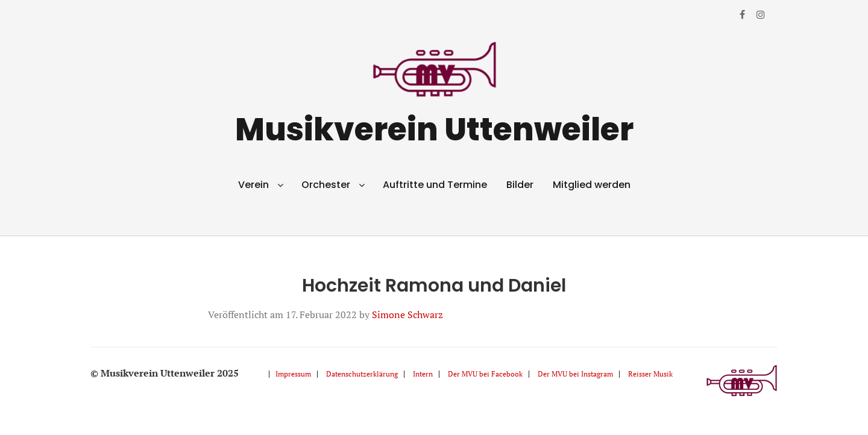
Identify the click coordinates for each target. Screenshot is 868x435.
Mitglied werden (592, 185)
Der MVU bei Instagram (575, 374)
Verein (253, 185)
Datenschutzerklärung (362, 374)
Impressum (293, 374)
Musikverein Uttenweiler (434, 129)
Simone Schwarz (407, 315)
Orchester (326, 185)
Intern (423, 374)
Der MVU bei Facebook (485, 374)
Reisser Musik (650, 374)
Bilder (520, 185)
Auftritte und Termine (435, 185)
